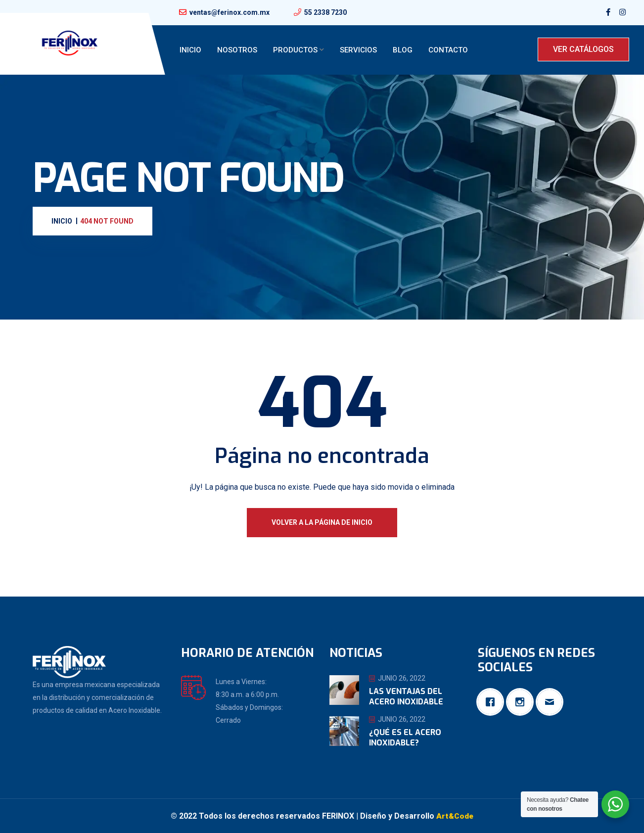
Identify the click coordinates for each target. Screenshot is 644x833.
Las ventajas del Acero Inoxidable (406, 696)
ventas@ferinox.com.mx (230, 12)
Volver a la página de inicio (322, 522)
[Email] (552, 702)
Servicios (358, 50)
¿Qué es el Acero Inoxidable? (405, 738)
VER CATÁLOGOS (583, 49)
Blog (403, 50)
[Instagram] (522, 702)
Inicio (190, 50)
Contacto (448, 50)
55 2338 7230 (325, 12)
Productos (295, 50)
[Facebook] (493, 702)
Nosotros (237, 50)
